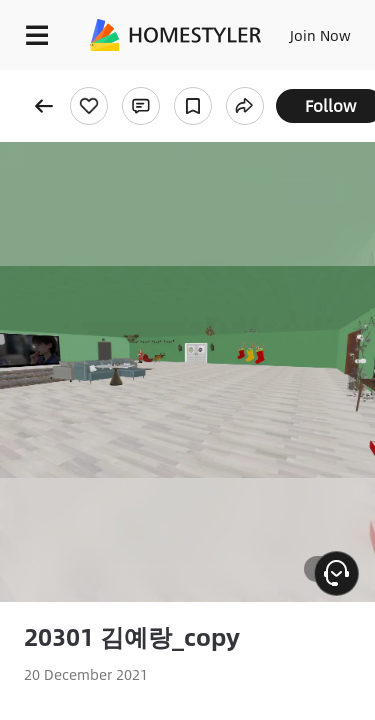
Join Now (320, 35)
